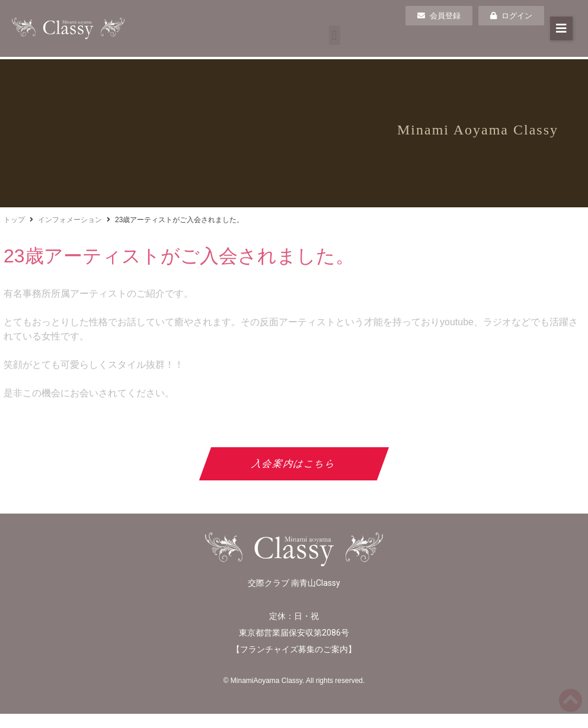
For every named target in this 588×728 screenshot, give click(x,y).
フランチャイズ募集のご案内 (294, 649)
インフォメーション (70, 220)
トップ (14, 220)
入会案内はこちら (294, 464)
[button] (335, 35)
